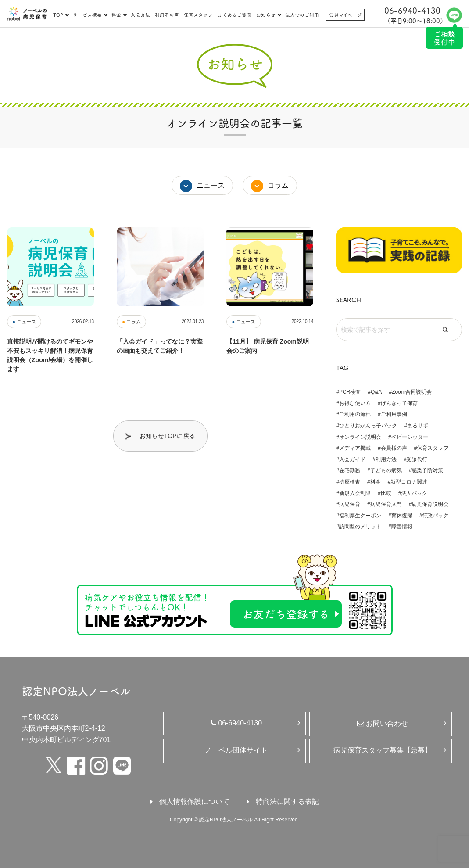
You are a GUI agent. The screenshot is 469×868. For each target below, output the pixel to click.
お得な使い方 (355, 403)
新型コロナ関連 (409, 482)
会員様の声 (394, 448)
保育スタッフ (198, 15)
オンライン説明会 (360, 437)
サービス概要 (87, 15)
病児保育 (350, 504)
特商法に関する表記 (287, 802)
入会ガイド (352, 459)
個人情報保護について (194, 802)
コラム (278, 185)
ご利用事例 (394, 414)
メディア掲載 (355, 448)
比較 (386, 493)
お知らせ (266, 15)
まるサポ (418, 426)
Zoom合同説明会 (412, 392)
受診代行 (417, 459)
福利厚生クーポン (360, 516)
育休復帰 (402, 516)
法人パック (414, 493)
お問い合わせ (383, 723)
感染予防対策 (427, 470)
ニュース (211, 185)
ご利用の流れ (355, 414)
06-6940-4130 (236, 723)
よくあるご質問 (234, 15)
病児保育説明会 (430, 504)
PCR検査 (350, 392)
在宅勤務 (350, 470)
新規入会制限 (355, 493)
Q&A (376, 392)
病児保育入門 (386, 504)
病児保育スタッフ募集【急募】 (383, 750)
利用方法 (386, 459)
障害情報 (402, 527)
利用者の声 (167, 15)
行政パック (435, 516)
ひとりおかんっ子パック (368, 426)
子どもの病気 (386, 470)
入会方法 (140, 15)
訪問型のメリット (360, 527)
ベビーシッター (410, 437)
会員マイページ (345, 15)
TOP (58, 15)
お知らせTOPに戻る (167, 436)
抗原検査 (350, 482)
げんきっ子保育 (399, 403)
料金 (116, 15)
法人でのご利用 (302, 15)
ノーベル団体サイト (236, 750)
